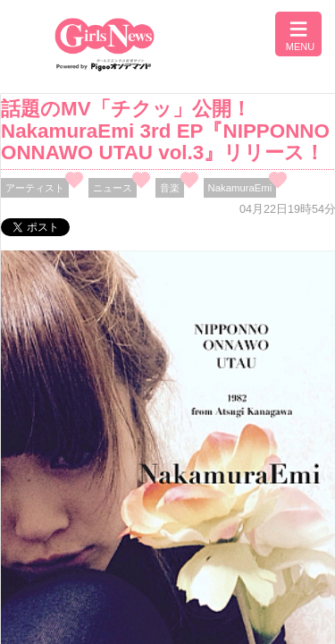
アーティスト (35, 188)
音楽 (170, 188)
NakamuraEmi (240, 188)
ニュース (113, 188)
